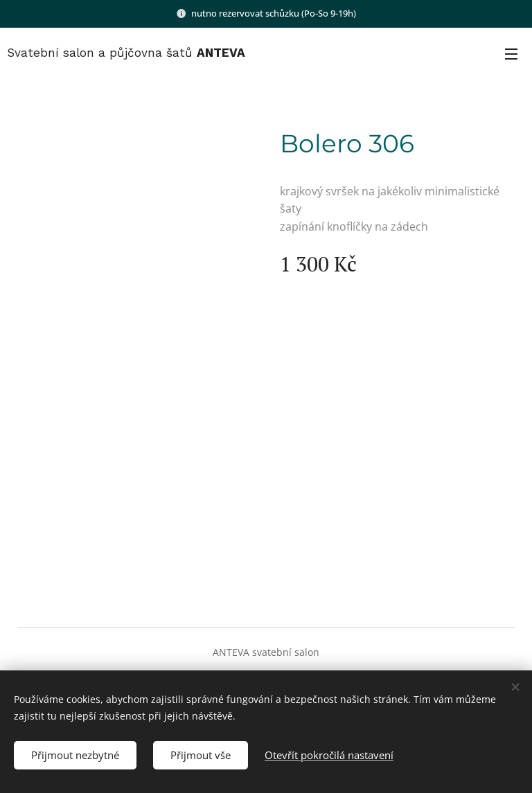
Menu (511, 54)
